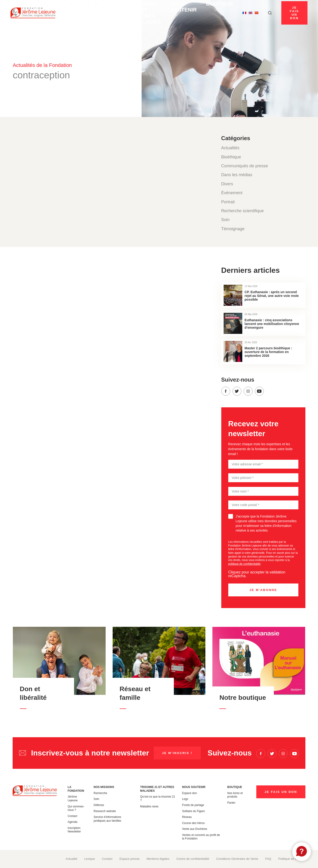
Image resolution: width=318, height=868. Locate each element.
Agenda (72, 822)
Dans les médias (237, 175)
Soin (225, 220)
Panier (231, 803)
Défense (99, 805)
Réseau (187, 817)
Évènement (232, 193)
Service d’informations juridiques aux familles (107, 819)
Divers (227, 184)
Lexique (90, 859)
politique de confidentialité (244, 564)
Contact (72, 816)
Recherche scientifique (243, 211)
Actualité (71, 859)
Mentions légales (158, 859)
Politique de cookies (292, 859)
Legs (185, 799)
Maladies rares (149, 806)
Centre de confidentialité (193, 859)
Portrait (228, 202)
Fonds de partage (193, 805)
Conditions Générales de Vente (237, 859)
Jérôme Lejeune (73, 799)
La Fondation (75, 13)
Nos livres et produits (235, 795)
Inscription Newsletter (74, 830)
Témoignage (233, 229)
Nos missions (100, 13)
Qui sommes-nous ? (76, 808)
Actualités (230, 148)
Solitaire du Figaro (193, 811)
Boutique (206, 11)
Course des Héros (193, 823)
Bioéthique (231, 157)
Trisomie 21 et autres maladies (136, 13)
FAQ (268, 859)
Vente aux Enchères (195, 829)
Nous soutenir (178, 13)
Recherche (100, 793)
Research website (105, 811)
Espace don (189, 793)
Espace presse (129, 859)
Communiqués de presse (245, 166)
